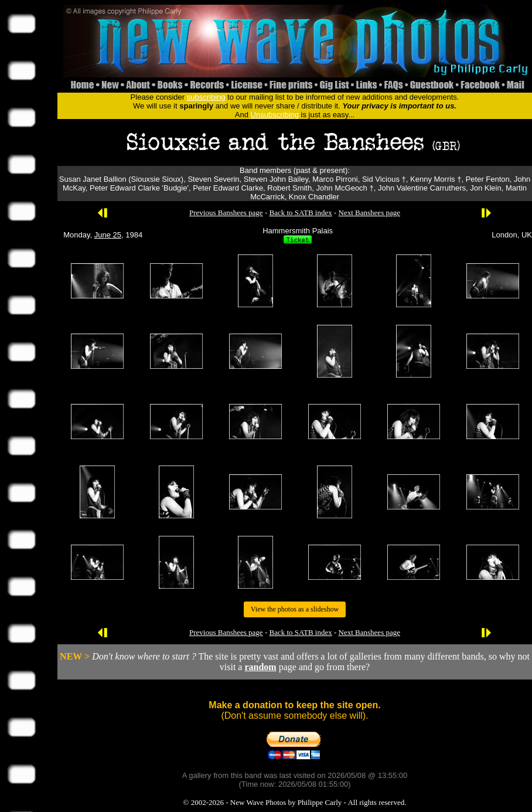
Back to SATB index (300, 213)
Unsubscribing (275, 115)
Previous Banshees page (226, 213)
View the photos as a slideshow (295, 609)
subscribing (206, 97)
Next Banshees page (369, 213)
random (260, 667)
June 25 (108, 235)
